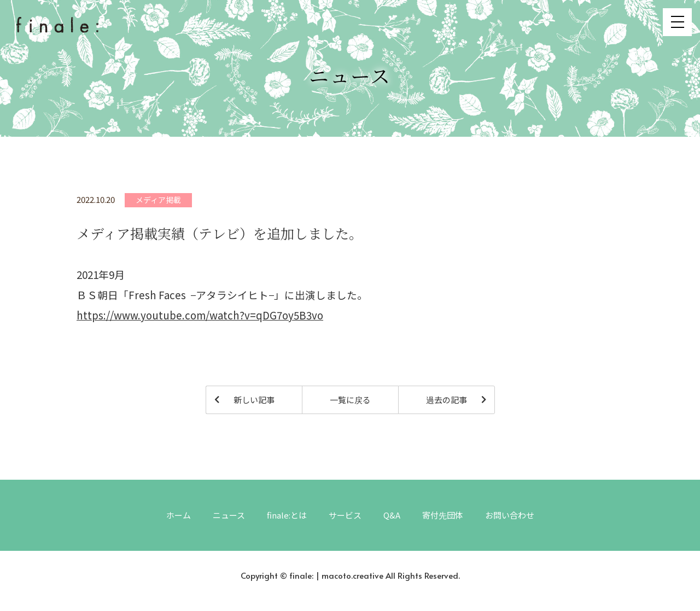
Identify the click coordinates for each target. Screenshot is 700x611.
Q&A (392, 515)
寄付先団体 (443, 515)
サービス (345, 515)
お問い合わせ (510, 515)
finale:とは (287, 515)
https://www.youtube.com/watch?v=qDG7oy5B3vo (200, 315)
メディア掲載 (158, 200)
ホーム (179, 515)
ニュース (229, 515)
